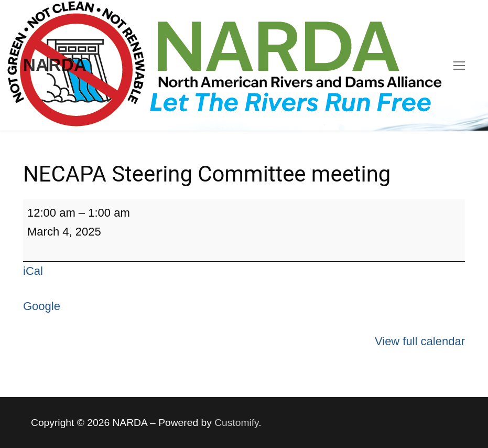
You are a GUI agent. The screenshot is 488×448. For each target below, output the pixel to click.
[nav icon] (459, 65)
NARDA (55, 65)
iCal (33, 271)
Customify (236, 423)
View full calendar (420, 341)
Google (42, 306)
